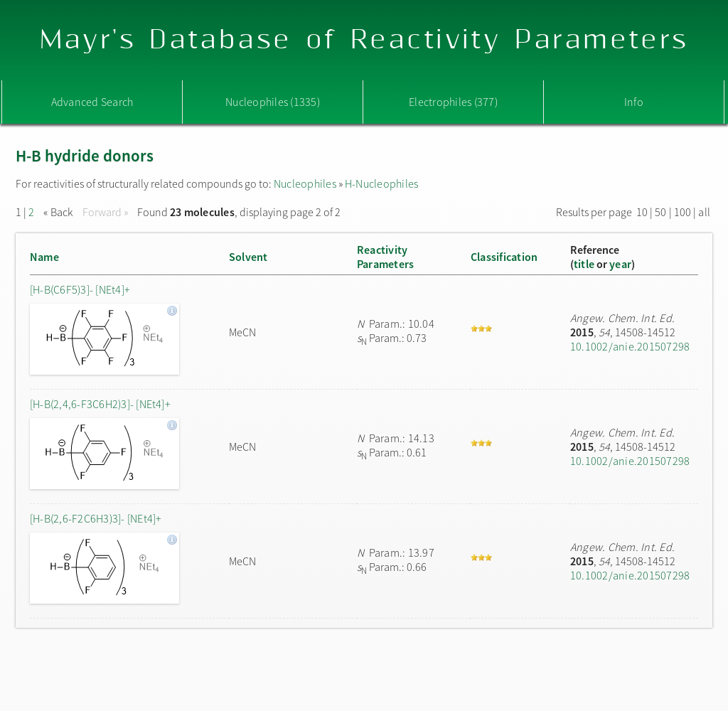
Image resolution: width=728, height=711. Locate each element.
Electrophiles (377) (453, 102)
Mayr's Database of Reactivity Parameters (364, 40)
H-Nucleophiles (381, 183)
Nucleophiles (305, 183)
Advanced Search (92, 102)
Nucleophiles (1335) (273, 102)
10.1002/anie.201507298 (630, 346)
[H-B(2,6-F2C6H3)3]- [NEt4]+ (96, 518)
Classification (504, 257)
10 (642, 212)
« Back (59, 212)
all (704, 212)
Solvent (248, 257)
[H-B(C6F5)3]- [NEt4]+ (80, 289)
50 (660, 212)
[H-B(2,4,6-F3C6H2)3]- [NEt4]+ (100, 404)
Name (44, 257)
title (584, 264)
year (620, 264)
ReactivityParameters (385, 257)
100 (683, 212)
